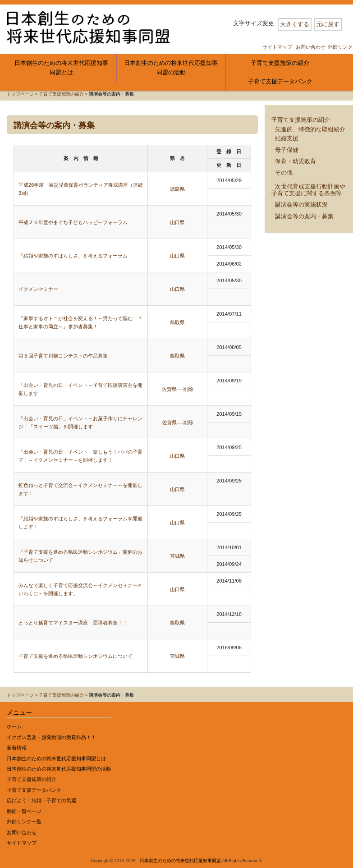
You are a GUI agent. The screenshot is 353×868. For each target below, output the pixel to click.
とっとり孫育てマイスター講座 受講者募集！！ (73, 623)
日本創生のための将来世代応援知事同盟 (180, 861)
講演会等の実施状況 (301, 204)
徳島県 (177, 189)
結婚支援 (287, 138)
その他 (284, 172)
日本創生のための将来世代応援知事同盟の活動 (171, 67)
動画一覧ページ (24, 811)
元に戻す (328, 24)
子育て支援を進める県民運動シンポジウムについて (76, 656)
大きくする (295, 24)
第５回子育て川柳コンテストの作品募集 (63, 356)
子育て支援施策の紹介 (280, 63)
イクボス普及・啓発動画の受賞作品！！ (51, 737)
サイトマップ (277, 47)
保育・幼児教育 (296, 161)
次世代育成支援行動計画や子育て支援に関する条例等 (308, 190)
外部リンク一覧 (24, 822)
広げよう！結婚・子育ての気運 (41, 800)
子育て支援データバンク (280, 81)
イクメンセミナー (38, 289)
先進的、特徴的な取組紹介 (310, 129)
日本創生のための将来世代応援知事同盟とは (61, 67)
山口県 (177, 222)
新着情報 (17, 748)
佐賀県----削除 (178, 389)
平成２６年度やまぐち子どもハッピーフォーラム (73, 222)
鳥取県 (177, 322)
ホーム (14, 726)
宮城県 (177, 556)
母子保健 (287, 150)
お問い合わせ (311, 47)
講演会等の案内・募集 (304, 216)
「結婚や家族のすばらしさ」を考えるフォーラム (73, 256)
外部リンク (340, 47)
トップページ (20, 94)
